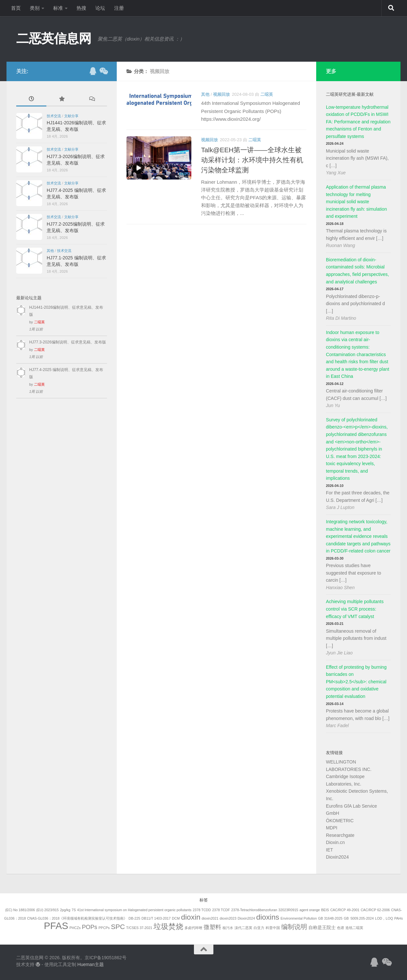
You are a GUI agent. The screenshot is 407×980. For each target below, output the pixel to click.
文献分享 (71, 116)
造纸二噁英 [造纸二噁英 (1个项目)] (354, 928)
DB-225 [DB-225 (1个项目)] (134, 918)
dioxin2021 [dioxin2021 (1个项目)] (210, 918)
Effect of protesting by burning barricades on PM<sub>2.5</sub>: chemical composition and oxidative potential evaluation (356, 682)
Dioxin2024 (337, 857)
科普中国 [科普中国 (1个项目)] (273, 928)
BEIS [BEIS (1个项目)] (325, 910)
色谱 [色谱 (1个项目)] (341, 928)
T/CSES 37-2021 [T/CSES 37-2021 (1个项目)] (139, 928)
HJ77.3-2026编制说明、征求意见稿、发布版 (68, 342)
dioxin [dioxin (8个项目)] (191, 917)
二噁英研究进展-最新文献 (350, 94)
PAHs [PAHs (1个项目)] (399, 918)
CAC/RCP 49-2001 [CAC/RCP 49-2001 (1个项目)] (345, 910)
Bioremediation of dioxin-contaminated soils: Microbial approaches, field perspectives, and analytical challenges (357, 271)
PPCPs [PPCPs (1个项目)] (104, 928)
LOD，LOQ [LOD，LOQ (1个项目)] (384, 918)
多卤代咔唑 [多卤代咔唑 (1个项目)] (193, 928)
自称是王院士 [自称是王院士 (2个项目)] (322, 927)
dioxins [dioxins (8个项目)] (268, 917)
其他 (205, 94)
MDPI (332, 828)
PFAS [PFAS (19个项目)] (56, 926)
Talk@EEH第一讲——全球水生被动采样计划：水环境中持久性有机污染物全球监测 (252, 160)
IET (329, 850)
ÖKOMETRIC (340, 821)
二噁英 (267, 94)
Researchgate (340, 835)
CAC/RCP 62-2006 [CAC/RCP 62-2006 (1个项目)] (375, 910)
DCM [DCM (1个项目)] (176, 918)
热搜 (81, 8)
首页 (16, 8)
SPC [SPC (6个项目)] (118, 927)
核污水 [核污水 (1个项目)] (228, 928)
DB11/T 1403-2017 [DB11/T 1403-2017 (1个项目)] (156, 918)
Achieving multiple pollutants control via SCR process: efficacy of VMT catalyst (355, 609)
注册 (119, 8)
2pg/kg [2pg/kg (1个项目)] (65, 910)
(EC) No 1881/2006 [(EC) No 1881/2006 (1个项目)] (20, 910)
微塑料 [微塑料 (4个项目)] (212, 927)
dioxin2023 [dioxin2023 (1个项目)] (228, 918)
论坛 (100, 8)
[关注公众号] (103, 71)
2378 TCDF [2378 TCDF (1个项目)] (221, 910)
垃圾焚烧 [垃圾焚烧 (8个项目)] (168, 926)
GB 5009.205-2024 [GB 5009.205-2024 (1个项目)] (359, 918)
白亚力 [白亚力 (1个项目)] (259, 928)
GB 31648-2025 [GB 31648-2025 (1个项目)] (330, 918)
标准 (58, 8)
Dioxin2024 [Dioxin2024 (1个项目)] (246, 918)
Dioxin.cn (335, 842)
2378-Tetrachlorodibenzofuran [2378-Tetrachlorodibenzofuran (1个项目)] (254, 910)
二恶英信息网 (54, 38)
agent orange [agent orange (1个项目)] (310, 910)
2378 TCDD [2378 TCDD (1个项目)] (202, 910)
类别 (35, 8)
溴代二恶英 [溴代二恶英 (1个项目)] (243, 928)
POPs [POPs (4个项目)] (89, 927)
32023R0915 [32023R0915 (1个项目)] (288, 910)
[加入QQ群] (93, 71)
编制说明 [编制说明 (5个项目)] (294, 927)
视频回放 (221, 94)
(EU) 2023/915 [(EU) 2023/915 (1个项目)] (48, 910)
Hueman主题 (90, 964)
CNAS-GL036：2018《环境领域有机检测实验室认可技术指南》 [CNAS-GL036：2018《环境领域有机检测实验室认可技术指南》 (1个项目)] (77, 918)
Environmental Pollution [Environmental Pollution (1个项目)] (299, 918)
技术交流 (54, 116)
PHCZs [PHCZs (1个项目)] (75, 928)
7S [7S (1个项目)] (74, 910)
